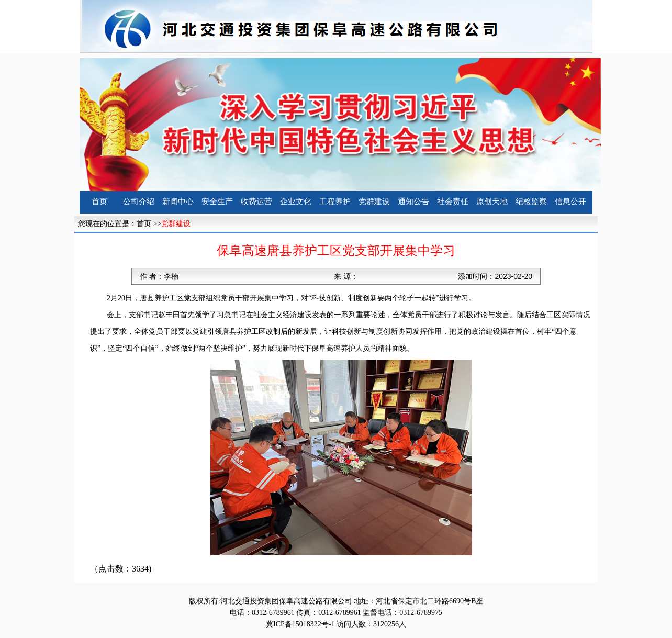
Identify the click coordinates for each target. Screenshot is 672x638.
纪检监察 (531, 202)
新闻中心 (178, 202)
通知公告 (413, 202)
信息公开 (570, 202)
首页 (99, 202)
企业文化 (296, 202)
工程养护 (335, 202)
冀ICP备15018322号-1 (300, 624)
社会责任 (453, 202)
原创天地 (492, 202)
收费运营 (256, 202)
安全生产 (217, 202)
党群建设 (374, 202)
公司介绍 (139, 202)
